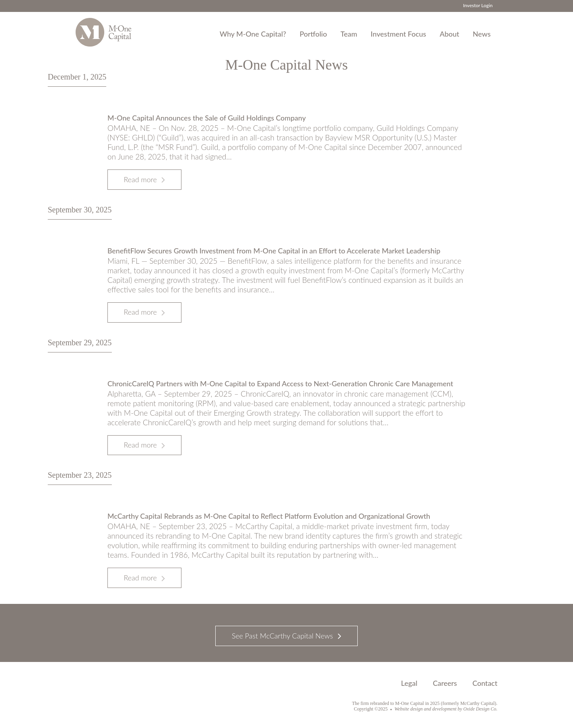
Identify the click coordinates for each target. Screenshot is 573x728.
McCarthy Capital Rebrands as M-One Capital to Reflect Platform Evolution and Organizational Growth (269, 516)
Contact (485, 683)
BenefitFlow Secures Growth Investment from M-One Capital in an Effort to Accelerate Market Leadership (274, 251)
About (449, 34)
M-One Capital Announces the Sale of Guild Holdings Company (207, 118)
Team (349, 34)
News (482, 34)
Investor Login (478, 5)
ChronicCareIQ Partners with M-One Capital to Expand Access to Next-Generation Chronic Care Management (280, 383)
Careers (445, 683)
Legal (409, 683)
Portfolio (313, 34)
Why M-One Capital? (253, 34)
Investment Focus (399, 34)
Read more (140, 179)
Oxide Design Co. (480, 709)
